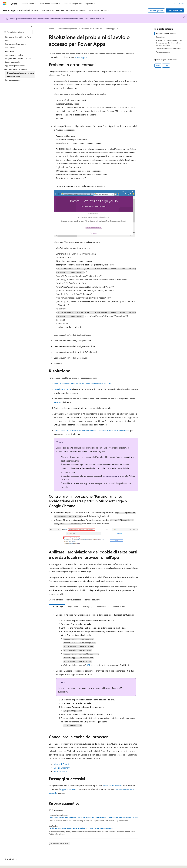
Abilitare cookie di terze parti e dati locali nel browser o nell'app (82, 383)
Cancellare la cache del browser (168, 48)
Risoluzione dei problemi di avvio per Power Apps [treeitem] (21, 75)
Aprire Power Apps (175, 10)
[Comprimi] (32, 27)
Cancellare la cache (62, 389)
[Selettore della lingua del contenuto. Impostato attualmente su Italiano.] (9, 864)
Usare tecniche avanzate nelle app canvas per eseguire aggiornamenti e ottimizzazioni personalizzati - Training (94, 817)
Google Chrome (61, 768)
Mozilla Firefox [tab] (119, 607)
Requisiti (58, 402)
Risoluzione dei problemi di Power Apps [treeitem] (18, 39)
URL (88, 665)
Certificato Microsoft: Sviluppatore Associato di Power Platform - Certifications (81, 828)
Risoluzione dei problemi (68, 29)
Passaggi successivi (163, 52)
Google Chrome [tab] (73, 607)
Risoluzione (160, 37)
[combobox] (18, 32)
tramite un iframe (111, 476)
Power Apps (111, 29)
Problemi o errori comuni (166, 34)
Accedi (181, 3)
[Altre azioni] (136, 29)
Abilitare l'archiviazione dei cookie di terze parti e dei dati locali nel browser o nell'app (169, 43)
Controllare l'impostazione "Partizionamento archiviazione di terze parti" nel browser (92, 430)
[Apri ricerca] (175, 4)
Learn (52, 29)
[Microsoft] (5, 4)
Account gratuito (156, 10)
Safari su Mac (60, 771)
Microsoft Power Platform (92, 29)
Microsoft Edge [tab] (57, 607)
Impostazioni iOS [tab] (103, 607)
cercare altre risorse (112, 786)
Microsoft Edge (61, 764)
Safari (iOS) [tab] (88, 607)
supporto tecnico (68, 789)
